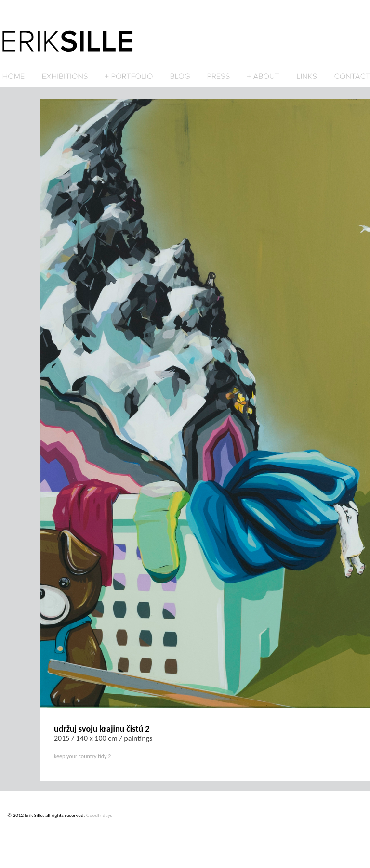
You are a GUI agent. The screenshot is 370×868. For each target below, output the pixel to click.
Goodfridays (99, 815)
